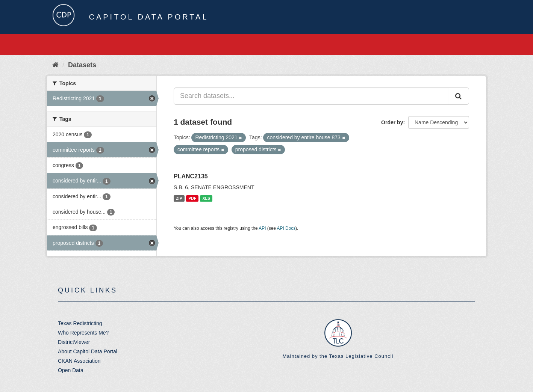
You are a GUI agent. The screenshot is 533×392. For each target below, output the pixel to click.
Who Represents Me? (83, 333)
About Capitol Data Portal (88, 351)
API (262, 228)
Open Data (71, 370)
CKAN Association (79, 361)
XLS (206, 198)
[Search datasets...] (311, 96)
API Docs (286, 228)
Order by (392, 122)
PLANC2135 (191, 176)
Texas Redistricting (80, 323)
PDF (192, 198)
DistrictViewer (74, 342)
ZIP (179, 198)
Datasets (82, 65)
